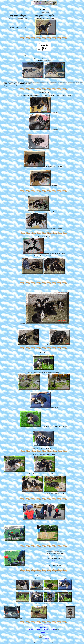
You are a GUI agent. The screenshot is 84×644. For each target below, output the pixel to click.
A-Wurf (31, 630)
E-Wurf (53, 630)
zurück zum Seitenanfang (44, 625)
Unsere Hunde (44, 627)
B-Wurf (39, 630)
